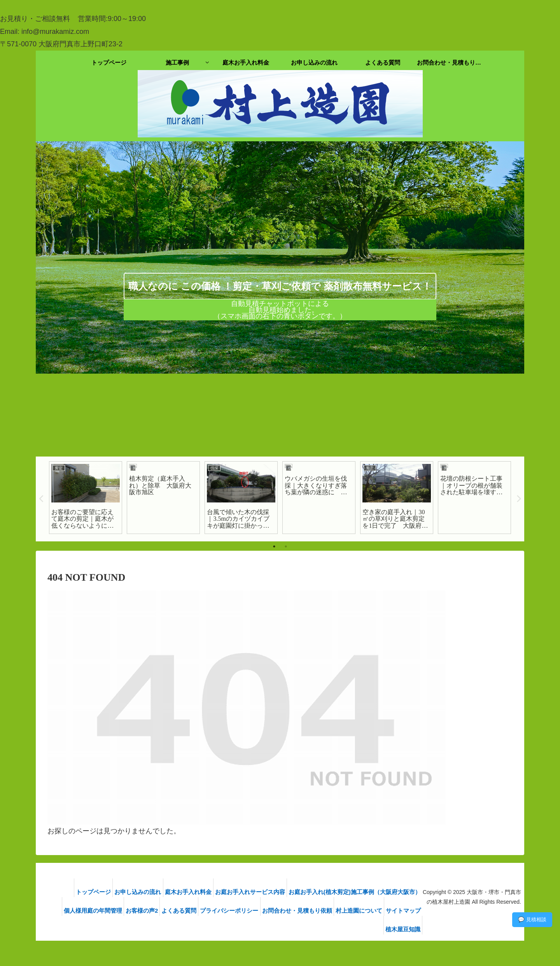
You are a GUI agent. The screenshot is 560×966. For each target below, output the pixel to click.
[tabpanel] (86, 498)
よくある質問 (207, 911)
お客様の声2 (165, 911)
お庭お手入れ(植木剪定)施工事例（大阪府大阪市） (358, 892)
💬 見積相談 (532, 919)
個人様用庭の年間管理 (112, 911)
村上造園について (401, 911)
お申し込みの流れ (128, 892)
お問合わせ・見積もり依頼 (334, 911)
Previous (42, 499)
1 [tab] (274, 546)
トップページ (79, 892)
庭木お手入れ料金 (182, 892)
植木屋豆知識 (406, 929)
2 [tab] (286, 546)
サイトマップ (363, 929)
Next (518, 499)
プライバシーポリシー (262, 911)
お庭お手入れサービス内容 (249, 892)
